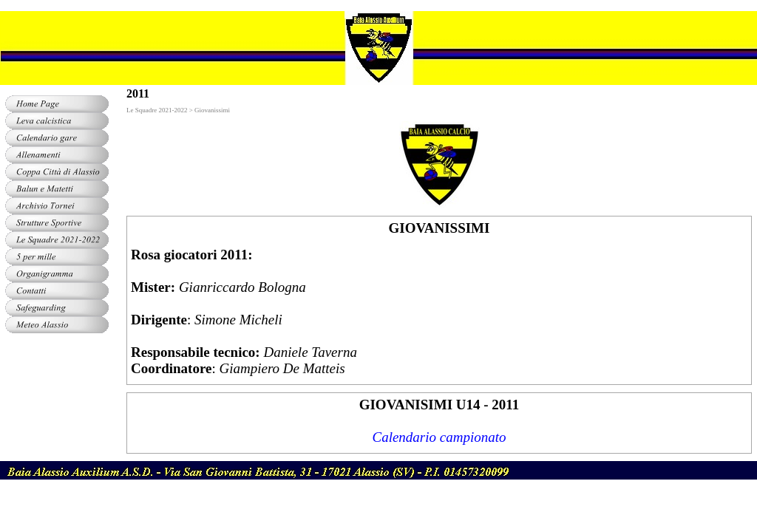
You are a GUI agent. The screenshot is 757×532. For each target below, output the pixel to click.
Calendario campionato (439, 437)
